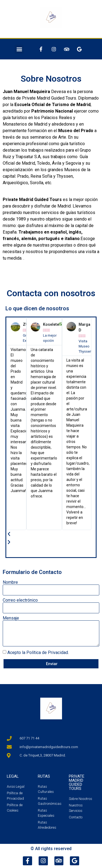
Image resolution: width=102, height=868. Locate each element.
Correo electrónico (20, 600)
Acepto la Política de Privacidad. (38, 652)
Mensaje (11, 618)
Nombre (10, 582)
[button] (19, 49)
